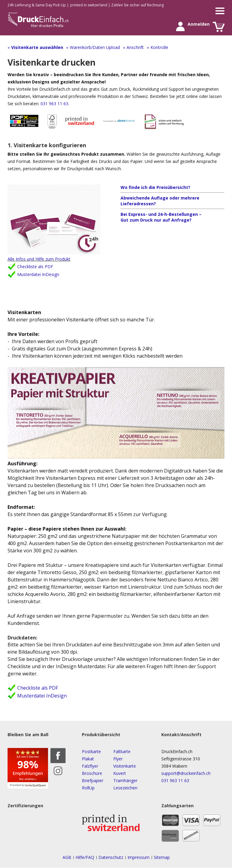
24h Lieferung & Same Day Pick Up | (38, 5)
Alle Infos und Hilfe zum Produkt (39, 259)
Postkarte (91, 751)
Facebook (58, 756)
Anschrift (135, 47)
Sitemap (162, 858)
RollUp (88, 788)
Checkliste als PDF (35, 267)
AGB (67, 858)
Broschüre (92, 773)
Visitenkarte (125, 766)
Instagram (58, 771)
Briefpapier (93, 780)
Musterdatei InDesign (38, 275)
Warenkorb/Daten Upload (95, 47)
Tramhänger (125, 780)
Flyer (118, 759)
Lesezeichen (125, 788)
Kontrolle (159, 47)
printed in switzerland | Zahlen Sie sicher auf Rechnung (117, 5)
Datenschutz (111, 858)
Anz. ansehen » (28, 779)
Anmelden (180, 26)
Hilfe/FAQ (85, 858)
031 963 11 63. (54, 104)
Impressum (139, 858)
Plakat (88, 759)
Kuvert (120, 773)
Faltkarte (122, 751)
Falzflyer (90, 766)
